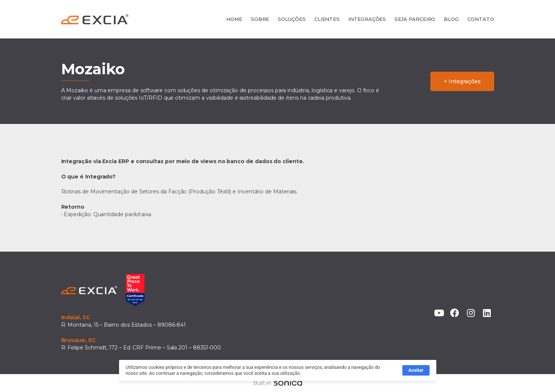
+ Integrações (462, 81)
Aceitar (416, 372)
